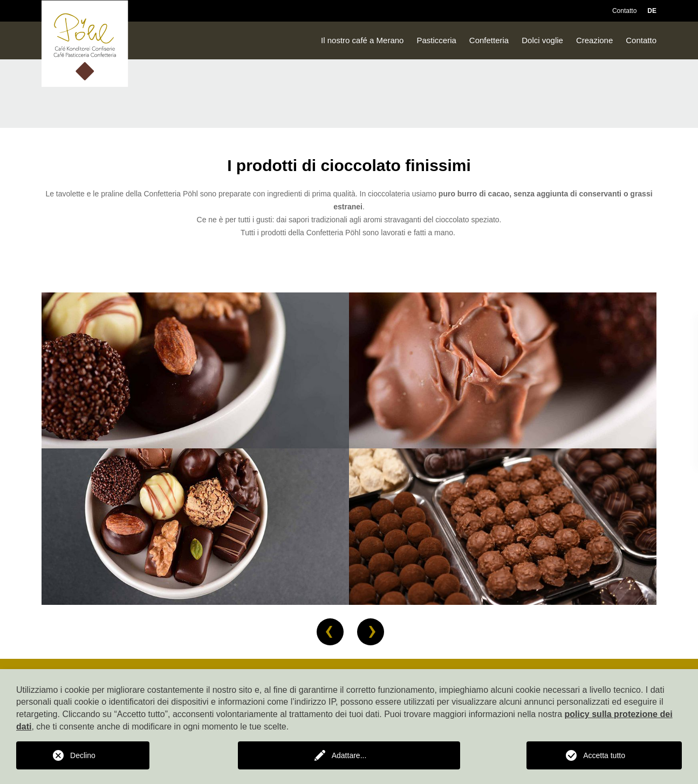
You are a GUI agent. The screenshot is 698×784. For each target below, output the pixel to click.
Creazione (594, 40)
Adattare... (349, 755)
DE (652, 11)
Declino (83, 755)
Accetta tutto (604, 755)
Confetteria (489, 40)
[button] (330, 632)
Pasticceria (436, 40)
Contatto (624, 11)
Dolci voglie (542, 40)
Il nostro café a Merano (362, 40)
